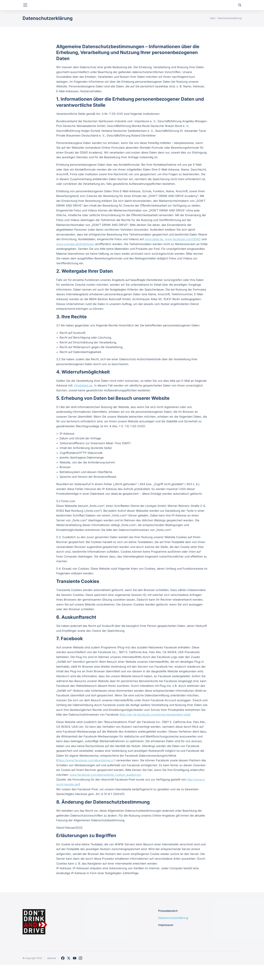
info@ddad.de (83, 399)
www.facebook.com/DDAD (183, 253)
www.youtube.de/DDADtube (75, 258)
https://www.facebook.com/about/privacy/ (85, 774)
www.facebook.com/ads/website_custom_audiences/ (105, 788)
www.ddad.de (154, 253)
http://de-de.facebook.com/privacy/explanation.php (155, 728)
